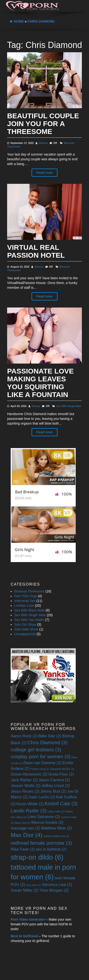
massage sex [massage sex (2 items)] (25, 828)
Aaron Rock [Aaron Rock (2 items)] (24, 736)
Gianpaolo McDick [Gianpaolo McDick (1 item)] (62, 769)
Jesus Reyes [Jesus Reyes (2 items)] (25, 791)
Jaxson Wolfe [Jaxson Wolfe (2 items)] (26, 786)
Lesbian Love (24, 606)
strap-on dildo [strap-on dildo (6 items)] (37, 857)
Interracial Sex (25, 601)
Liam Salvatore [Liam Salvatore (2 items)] (44, 817)
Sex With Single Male (69, 406)
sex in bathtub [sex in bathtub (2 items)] (51, 849)
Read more (44, 173)
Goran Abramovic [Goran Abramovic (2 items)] (29, 774)
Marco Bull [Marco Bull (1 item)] (23, 823)
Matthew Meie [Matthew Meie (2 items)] (56, 828)
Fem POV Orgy (26, 596)
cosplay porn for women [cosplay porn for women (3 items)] (41, 756)
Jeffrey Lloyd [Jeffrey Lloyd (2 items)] (56, 786)
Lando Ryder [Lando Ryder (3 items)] (29, 811)
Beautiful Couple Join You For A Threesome (43, 124)
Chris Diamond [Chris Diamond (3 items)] (47, 742)
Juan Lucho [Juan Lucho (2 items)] (42, 797)
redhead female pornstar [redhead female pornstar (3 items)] (41, 843)
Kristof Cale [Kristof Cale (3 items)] (61, 803)
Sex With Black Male (29, 610)
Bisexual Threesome (29, 591)
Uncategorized (25, 634)
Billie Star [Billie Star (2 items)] (50, 736)
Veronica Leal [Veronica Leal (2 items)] (57, 885)
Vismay (36, 406)
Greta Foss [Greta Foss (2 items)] (61, 774)
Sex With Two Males (29, 620)
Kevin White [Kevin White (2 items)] (30, 804)
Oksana (43, 143)
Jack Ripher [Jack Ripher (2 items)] (24, 780)
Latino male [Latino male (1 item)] (56, 811)
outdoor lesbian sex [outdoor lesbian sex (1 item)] (56, 836)
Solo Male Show (26, 629)
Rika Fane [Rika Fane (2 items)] (23, 849)
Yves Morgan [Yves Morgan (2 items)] (54, 890)
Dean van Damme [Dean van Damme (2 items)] (42, 763)
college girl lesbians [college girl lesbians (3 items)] (36, 750)
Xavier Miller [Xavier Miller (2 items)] (25, 890)
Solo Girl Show (25, 625)
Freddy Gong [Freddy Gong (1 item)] (40, 769)
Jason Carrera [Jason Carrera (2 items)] (54, 780)
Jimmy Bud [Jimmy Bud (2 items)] (53, 791)
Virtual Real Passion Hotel (36, 251)
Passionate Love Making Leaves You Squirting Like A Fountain (40, 383)
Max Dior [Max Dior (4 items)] (26, 835)
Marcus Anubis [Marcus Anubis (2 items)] (47, 822)
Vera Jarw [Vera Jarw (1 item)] (33, 885)
